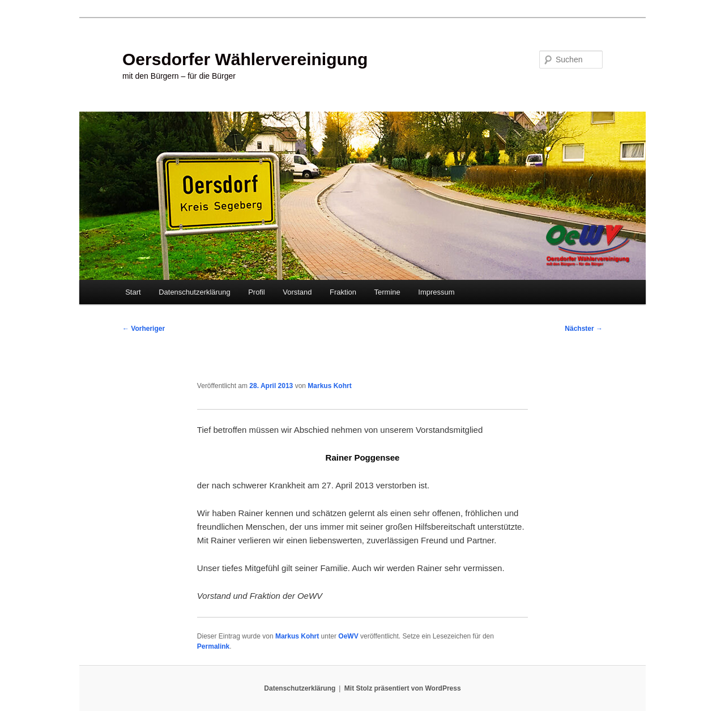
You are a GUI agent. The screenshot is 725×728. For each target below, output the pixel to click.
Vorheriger (144, 329)
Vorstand (297, 292)
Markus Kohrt (329, 386)
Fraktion (343, 292)
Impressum (436, 292)
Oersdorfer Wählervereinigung (245, 59)
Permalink (213, 646)
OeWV (348, 636)
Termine (387, 292)
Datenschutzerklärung (194, 292)
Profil (257, 292)
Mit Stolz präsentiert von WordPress (403, 688)
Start (133, 292)
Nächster (584, 329)
